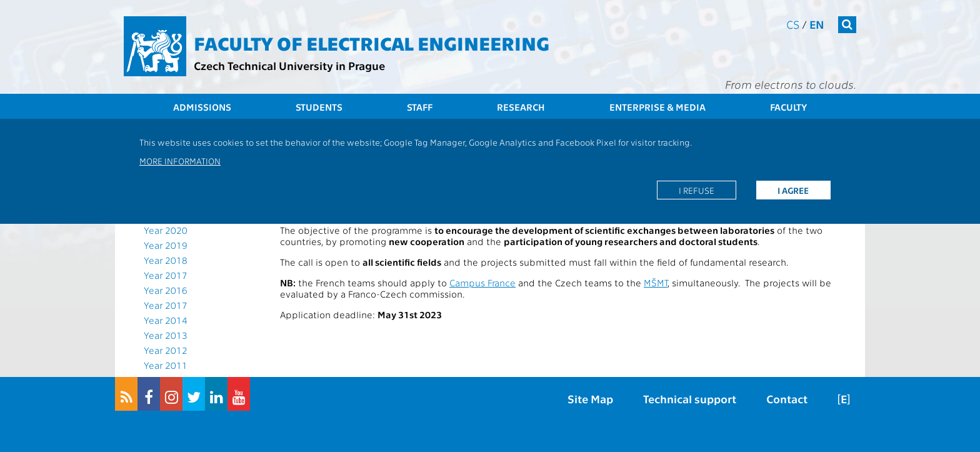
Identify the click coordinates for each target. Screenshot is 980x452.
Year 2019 (166, 245)
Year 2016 (166, 290)
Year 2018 (166, 260)
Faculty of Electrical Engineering (372, 43)
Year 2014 (166, 320)
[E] (844, 399)
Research (521, 107)
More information (180, 161)
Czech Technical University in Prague (289, 65)
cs (793, 24)
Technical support (690, 399)
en (817, 24)
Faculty (788, 107)
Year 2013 (166, 335)
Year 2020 (166, 230)
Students (319, 107)
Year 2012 (166, 350)
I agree (793, 190)
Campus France (482, 283)
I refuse (697, 190)
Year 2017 (166, 275)
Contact (787, 399)
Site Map (590, 399)
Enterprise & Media (657, 107)
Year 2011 (166, 365)
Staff (420, 107)
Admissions (202, 107)
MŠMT (656, 283)
